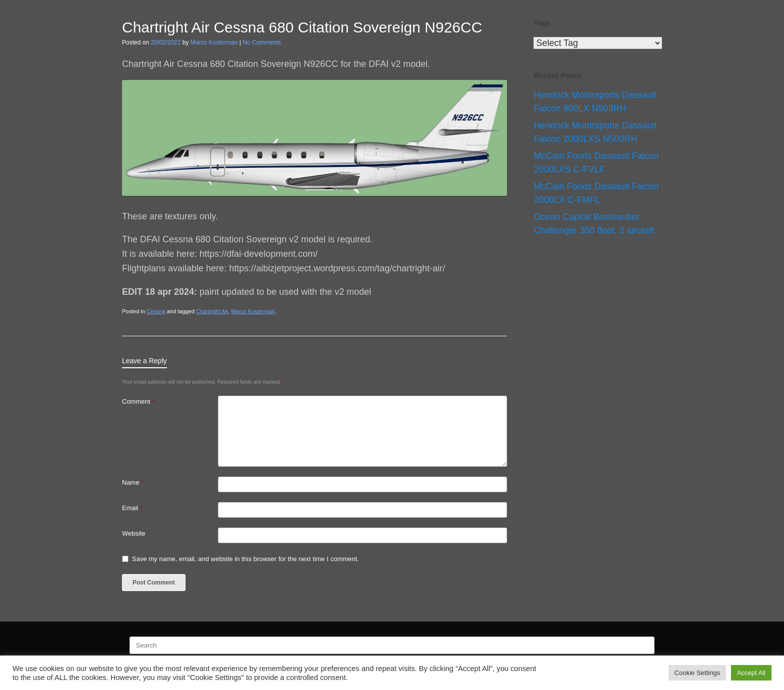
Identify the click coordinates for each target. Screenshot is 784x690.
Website (134, 533)
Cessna (156, 311)
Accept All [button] (751, 673)
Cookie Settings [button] (697, 673)
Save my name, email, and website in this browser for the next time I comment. (245, 559)
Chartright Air (212, 311)
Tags (542, 23)
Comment (138, 401)
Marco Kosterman (214, 42)
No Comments (262, 42)
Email (132, 508)
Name (133, 482)
